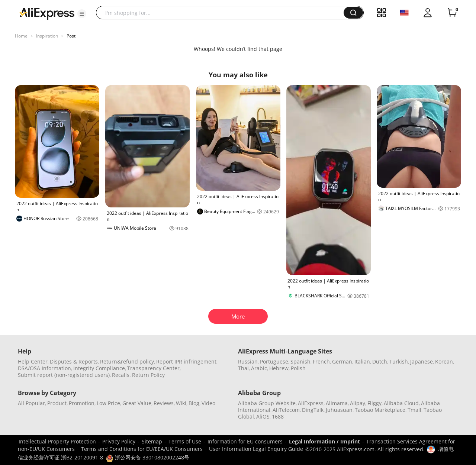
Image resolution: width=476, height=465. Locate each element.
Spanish (300, 361)
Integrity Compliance (99, 368)
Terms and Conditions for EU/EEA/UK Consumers (142, 449)
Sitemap (152, 441)
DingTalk (313, 410)
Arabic (259, 368)
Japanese (422, 361)
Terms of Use (185, 441)
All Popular (31, 403)
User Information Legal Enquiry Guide (256, 449)
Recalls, (121, 375)
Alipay (358, 403)
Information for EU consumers (245, 441)
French (321, 361)
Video (208, 403)
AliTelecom (286, 410)
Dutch (380, 361)
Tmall (414, 410)
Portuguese (274, 361)
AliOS (263, 416)
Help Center (33, 361)
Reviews (164, 403)
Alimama (337, 403)
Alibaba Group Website (267, 403)
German (342, 361)
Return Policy (148, 375)
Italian (362, 361)
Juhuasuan (339, 410)
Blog (194, 403)
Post (71, 36)
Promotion (82, 403)
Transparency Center (153, 368)
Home (21, 36)
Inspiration (47, 36)
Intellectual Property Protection (57, 441)
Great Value (137, 403)
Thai (243, 368)
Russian (248, 361)
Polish (298, 368)
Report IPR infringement (186, 361)
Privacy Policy (119, 441)
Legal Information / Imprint (324, 441)
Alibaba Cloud (401, 403)
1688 (278, 416)
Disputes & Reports (74, 361)
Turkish (399, 361)
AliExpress (311, 403)
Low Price (108, 403)
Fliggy (374, 403)
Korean (444, 361)
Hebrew (279, 368)
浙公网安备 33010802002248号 (148, 457)
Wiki (181, 403)
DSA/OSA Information (44, 368)
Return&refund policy (127, 361)
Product (57, 403)
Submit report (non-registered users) (64, 375)
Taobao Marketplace (380, 410)
